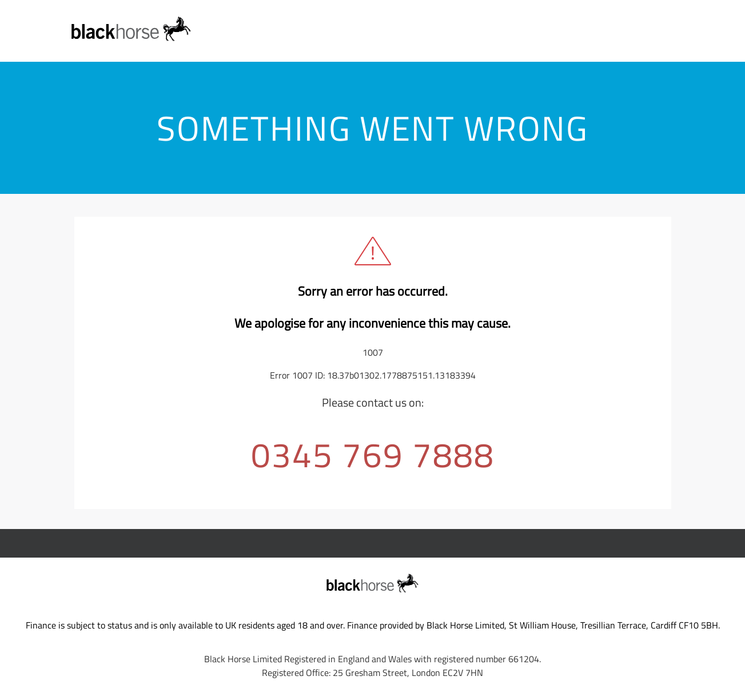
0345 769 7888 (373, 454)
